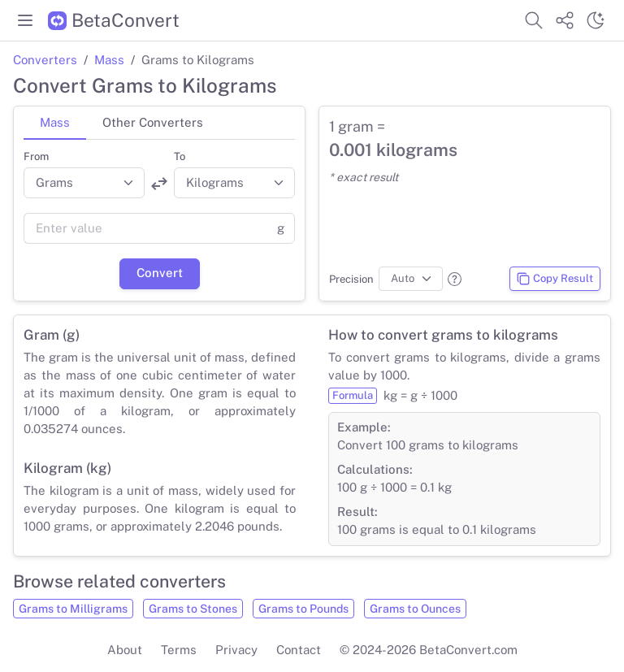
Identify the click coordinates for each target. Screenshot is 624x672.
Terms (179, 650)
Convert (160, 273)
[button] (455, 279)
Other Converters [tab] (153, 122)
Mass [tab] (55, 122)
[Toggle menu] (25, 20)
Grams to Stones (193, 609)
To (180, 156)
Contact (299, 650)
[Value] (145, 228)
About (125, 650)
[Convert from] (84, 183)
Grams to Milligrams (73, 609)
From (36, 156)
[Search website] (534, 20)
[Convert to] (234, 183)
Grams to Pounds (303, 609)
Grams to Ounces (415, 609)
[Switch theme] (596, 20)
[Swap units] (159, 184)
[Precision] (411, 279)
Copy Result (555, 279)
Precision (351, 279)
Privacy (236, 650)
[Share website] (565, 20)
